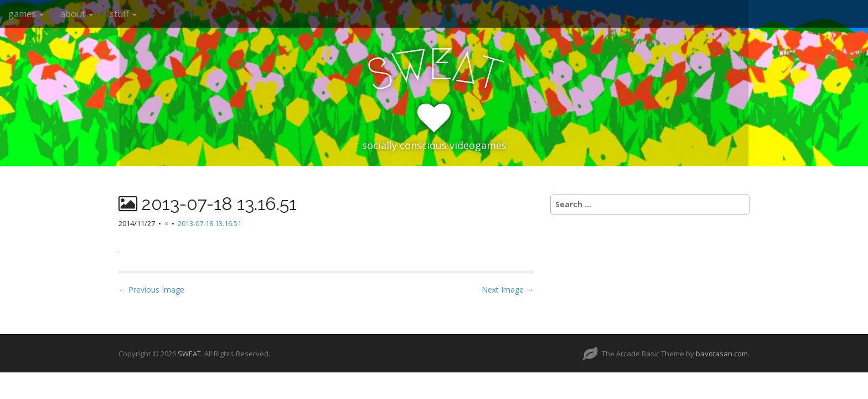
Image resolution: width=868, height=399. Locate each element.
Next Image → (508, 290)
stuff (123, 14)
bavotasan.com (722, 354)
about (77, 14)
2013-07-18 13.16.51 (210, 223)
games (26, 14)
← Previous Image (151, 290)
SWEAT (189, 354)
